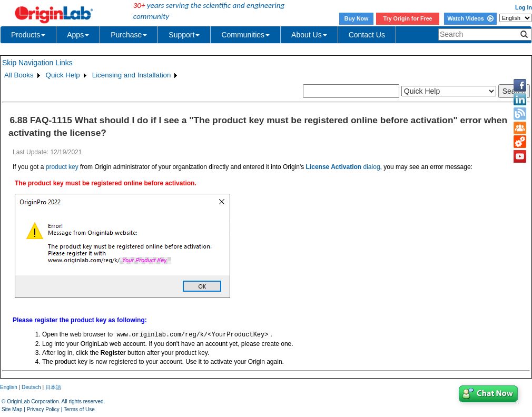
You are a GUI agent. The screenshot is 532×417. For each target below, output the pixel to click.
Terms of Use (79, 409)
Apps (78, 35)
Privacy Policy (43, 409)
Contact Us (367, 35)
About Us (309, 35)
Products (28, 35)
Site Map (12, 409)
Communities (245, 35)
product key (62, 167)
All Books (19, 75)
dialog (343, 167)
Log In (524, 7)
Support (184, 35)
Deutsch (31, 387)
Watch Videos (470, 18)
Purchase (129, 35)
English (9, 387)
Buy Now (357, 18)
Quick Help (63, 75)
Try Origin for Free (408, 18)
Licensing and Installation (132, 75)
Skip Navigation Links (37, 63)
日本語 (53, 387)
